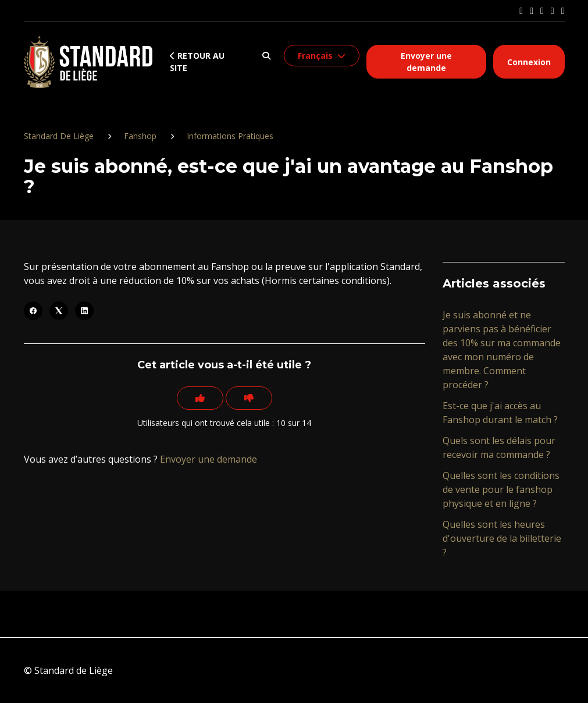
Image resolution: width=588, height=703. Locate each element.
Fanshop (140, 136)
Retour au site (197, 62)
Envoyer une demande (426, 62)
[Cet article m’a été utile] (200, 398)
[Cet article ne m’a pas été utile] (249, 398)
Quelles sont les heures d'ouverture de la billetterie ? (502, 538)
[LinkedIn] (84, 311)
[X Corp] (59, 311)
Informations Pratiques (230, 136)
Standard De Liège (59, 136)
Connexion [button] (529, 62)
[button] (266, 56)
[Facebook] (33, 311)
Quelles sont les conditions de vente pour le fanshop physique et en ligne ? (501, 489)
